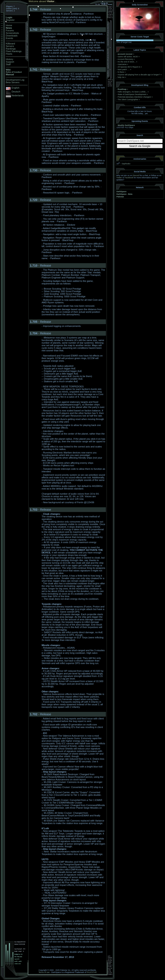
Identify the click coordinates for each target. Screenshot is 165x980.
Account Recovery (125, 59)
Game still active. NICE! (128, 57)
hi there (121, 72)
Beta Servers (13, 82)
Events (9, 38)
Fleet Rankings (14, 51)
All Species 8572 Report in (129, 67)
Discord (136, 175)
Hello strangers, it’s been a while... (132, 92)
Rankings (11, 49)
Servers (10, 46)
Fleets (9, 54)
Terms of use (44, 972)
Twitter (119, 178)
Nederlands (18, 95)
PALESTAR (92, 972)
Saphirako (126, 164)
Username (122, 64)
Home (9, 25)
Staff (8, 64)
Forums (10, 30)
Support (10, 62)
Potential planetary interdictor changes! (134, 97)
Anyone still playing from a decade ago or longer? (139, 75)
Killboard (10, 44)
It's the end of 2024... (127, 62)
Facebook (129, 178)
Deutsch (16, 92)
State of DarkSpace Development (132, 94)
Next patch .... (124, 69)
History (9, 59)
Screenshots (12, 33)
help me (121, 77)
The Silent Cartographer (128, 100)
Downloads (12, 36)
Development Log (15, 80)
